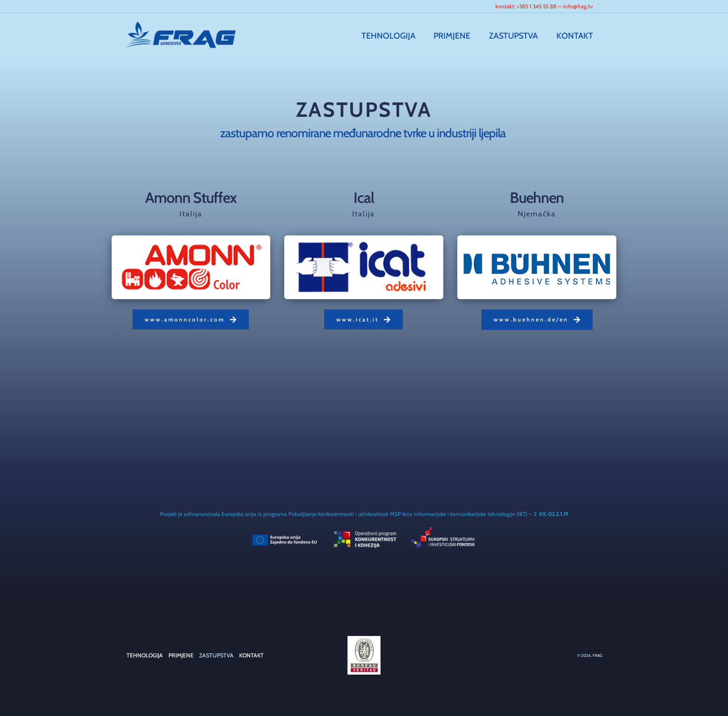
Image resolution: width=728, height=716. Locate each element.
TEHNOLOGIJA (394, 36)
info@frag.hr (578, 6)
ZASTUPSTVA (516, 36)
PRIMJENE (457, 36)
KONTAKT (576, 36)
